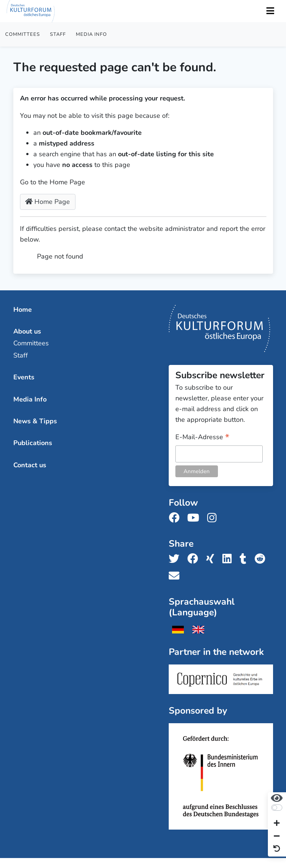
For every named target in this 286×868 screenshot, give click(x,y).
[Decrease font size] (277, 836)
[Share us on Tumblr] (245, 559)
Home (23, 310)
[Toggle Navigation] (270, 11)
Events (24, 377)
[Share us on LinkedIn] (229, 559)
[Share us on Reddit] (262, 559)
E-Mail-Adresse (202, 438)
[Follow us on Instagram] (214, 518)
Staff (58, 34)
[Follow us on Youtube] (195, 518)
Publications (33, 443)
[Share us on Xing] (212, 559)
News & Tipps (35, 421)
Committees (23, 34)
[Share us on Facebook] (195, 559)
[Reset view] (277, 849)
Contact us (30, 465)
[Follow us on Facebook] (176, 518)
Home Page (48, 202)
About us (27, 331)
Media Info (91, 34)
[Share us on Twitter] (176, 559)
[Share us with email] (176, 576)
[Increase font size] (277, 824)
